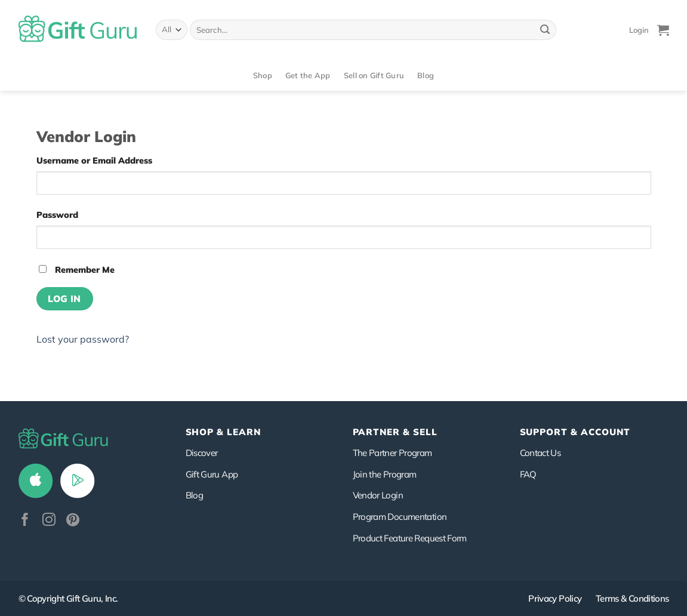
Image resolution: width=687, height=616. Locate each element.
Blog (426, 75)
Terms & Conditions (632, 598)
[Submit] (545, 30)
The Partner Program (392, 453)
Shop (263, 75)
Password (57, 215)
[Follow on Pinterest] (73, 521)
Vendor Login (378, 495)
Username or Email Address (94, 161)
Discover (202, 453)
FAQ (528, 474)
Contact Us (540, 453)
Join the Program (385, 474)
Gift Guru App (212, 474)
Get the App (308, 75)
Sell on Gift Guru (374, 75)
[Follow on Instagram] (49, 521)
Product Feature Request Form (410, 538)
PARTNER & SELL (395, 432)
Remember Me (77, 270)
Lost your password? (83, 339)
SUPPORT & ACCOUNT (575, 432)
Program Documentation (400, 517)
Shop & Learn (223, 432)
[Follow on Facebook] (25, 521)
